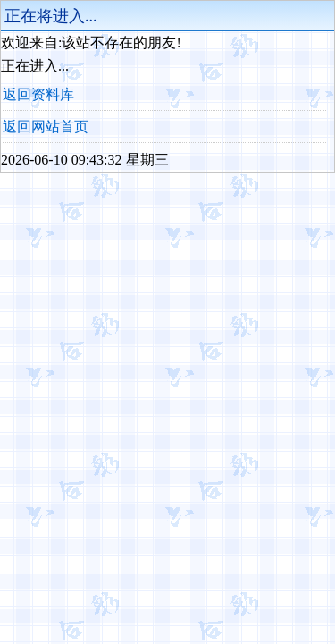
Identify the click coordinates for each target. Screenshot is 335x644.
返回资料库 (38, 94)
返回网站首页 (46, 127)
